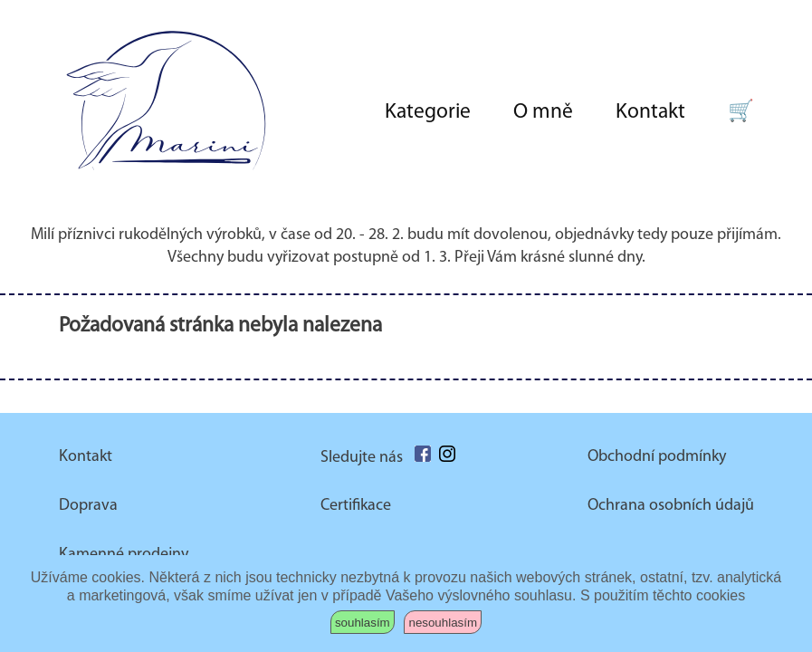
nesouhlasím (443, 623)
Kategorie (428, 112)
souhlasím (363, 623)
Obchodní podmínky (657, 457)
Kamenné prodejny (124, 555)
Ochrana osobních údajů (671, 506)
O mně (543, 112)
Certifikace (356, 506)
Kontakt (650, 112)
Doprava (88, 506)
